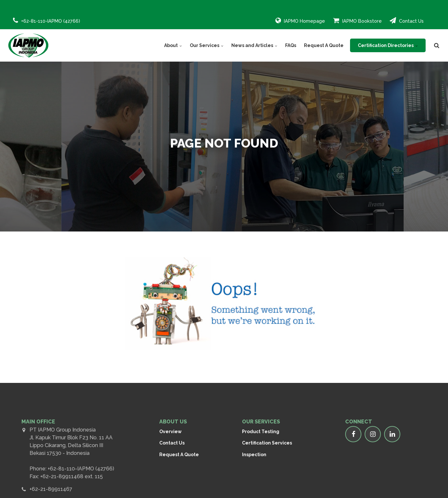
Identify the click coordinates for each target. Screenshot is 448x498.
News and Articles (254, 45)
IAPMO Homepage (300, 20)
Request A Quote (324, 45)
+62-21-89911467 (51, 489)
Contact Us (407, 20)
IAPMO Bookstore (357, 20)
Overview (170, 432)
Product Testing (261, 432)
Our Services (207, 45)
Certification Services (267, 443)
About (173, 45)
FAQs (291, 45)
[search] (437, 45)
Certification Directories (388, 45)
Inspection (254, 455)
